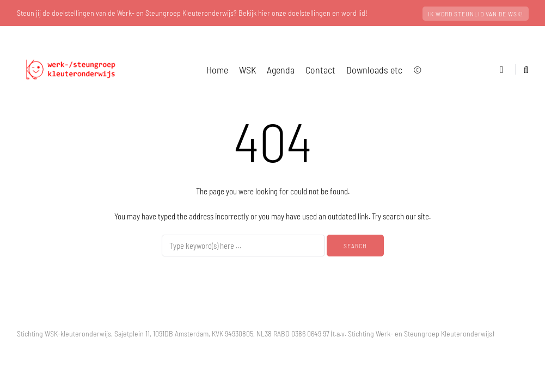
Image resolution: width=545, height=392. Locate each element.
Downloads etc (374, 70)
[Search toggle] (522, 69)
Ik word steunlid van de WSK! (476, 14)
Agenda (281, 70)
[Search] (243, 246)
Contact (320, 70)
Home (217, 70)
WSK (247, 70)
